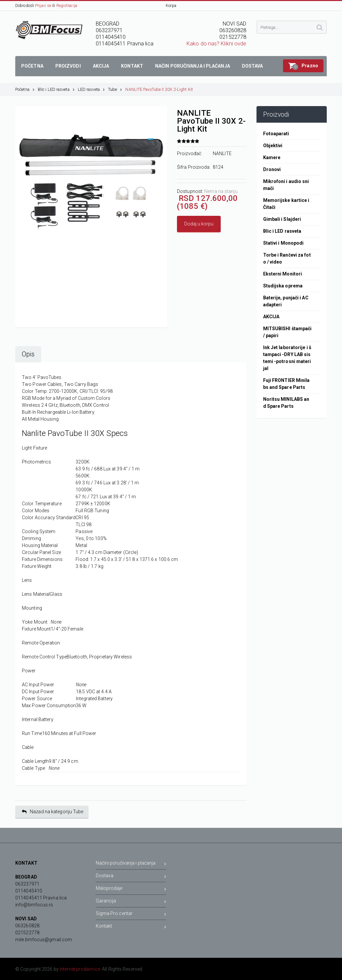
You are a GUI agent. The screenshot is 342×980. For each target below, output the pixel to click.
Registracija (67, 6)
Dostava (131, 877)
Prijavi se (43, 6)
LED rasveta (91, 89)
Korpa (171, 6)
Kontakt (131, 927)
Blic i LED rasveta (56, 89)
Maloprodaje (131, 889)
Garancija (131, 902)
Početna (25, 89)
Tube (115, 89)
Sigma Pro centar (131, 915)
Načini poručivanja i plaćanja (131, 864)
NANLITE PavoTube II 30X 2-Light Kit (159, 89)
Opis (28, 354)
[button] (303, 66)
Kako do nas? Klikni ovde (216, 44)
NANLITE (222, 153)
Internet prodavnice (80, 969)
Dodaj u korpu (199, 224)
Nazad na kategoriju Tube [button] (53, 812)
